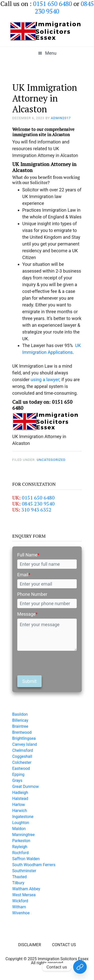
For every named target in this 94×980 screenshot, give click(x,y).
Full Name (28, 555)
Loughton (21, 823)
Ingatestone (23, 817)
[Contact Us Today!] (80, 967)
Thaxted (20, 877)
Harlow (19, 805)
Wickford (20, 901)
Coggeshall (22, 756)
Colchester (22, 762)
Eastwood (21, 768)
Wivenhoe (21, 913)
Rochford (20, 853)
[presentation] (55, 663)
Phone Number (32, 594)
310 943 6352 (36, 510)
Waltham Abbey (26, 889)
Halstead (20, 799)
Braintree (20, 726)
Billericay (20, 720)
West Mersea (24, 895)
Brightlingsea (24, 738)
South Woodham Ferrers (34, 865)
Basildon (20, 714)
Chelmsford (23, 750)
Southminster (24, 871)
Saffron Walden (26, 859)
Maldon (19, 829)
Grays (17, 781)
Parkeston (21, 841)
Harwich (20, 811)
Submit (29, 681)
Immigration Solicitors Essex (47, 31)
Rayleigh (20, 847)
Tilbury (18, 883)
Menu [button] (51, 53)
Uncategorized (51, 460)
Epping (18, 774)
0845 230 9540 (38, 504)
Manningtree (24, 835)
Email (24, 575)
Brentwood (22, 732)
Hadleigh (20, 793)
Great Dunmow (26, 787)
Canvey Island (25, 744)
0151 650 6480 (38, 498)
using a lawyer (45, 380)
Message (27, 614)
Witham (19, 907)
